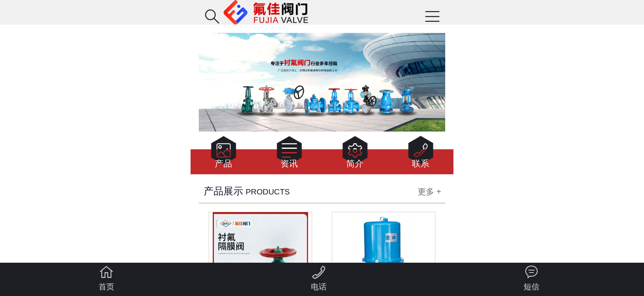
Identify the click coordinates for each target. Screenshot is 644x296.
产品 (224, 154)
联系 (421, 154)
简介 (355, 154)
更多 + (429, 192)
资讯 (289, 154)
